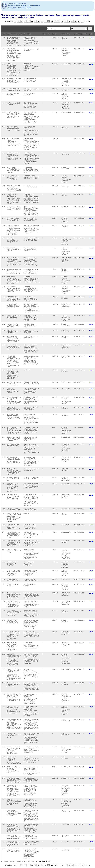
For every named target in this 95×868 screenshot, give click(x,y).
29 (35, 21)
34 (52, 21)
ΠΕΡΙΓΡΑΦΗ (27, 34)
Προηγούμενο (9, 21)
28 (32, 21)
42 (79, 21)
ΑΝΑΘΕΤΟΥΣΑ (65, 34)
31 (42, 21)
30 (39, 21)
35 (55, 21)
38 (66, 21)
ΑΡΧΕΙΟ (92, 34)
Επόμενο (87, 21)
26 (25, 21)
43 (82, 21)
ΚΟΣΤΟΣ (55, 34)
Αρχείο (91, 38)
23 (15, 21)
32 (45, 21)
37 (62, 21)
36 (59, 21)
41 (76, 21)
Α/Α (3, 34)
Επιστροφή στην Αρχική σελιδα (39, 861)
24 (19, 21)
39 (69, 21)
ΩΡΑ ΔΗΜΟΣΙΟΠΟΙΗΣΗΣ (80, 34)
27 (29, 21)
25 (22, 21)
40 (72, 21)
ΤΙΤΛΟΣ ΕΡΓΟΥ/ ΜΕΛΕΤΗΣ (14, 34)
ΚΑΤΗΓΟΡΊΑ (45, 34)
